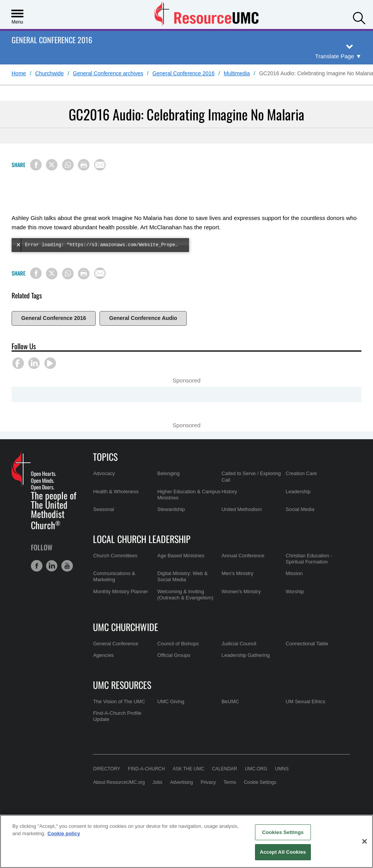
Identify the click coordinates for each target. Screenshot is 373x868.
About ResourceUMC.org (119, 798)
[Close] (365, 841)
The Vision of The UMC (119, 717)
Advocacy (104, 489)
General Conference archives (108, 73)
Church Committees (115, 571)
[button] (359, 17)
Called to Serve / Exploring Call (251, 492)
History (229, 507)
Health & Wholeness (116, 507)
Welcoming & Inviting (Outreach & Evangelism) (185, 610)
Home (19, 73)
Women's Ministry (241, 607)
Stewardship (171, 525)
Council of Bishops (178, 659)
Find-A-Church (147, 784)
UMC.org (256, 784)
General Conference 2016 (52, 40)
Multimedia (237, 73)
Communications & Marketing (114, 592)
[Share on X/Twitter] (52, 165)
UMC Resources (122, 700)
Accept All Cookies (283, 852)
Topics (105, 472)
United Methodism (242, 525)
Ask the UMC (189, 784)
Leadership (298, 507)
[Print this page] (84, 165)
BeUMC (230, 717)
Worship (295, 607)
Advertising (181, 798)
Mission (294, 589)
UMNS (282, 784)
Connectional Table (307, 659)
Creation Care (301, 489)
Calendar (224, 784)
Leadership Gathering (246, 671)
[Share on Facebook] (36, 165)
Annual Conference (243, 571)
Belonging (169, 489)
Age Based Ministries (181, 571)
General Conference (116, 659)
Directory (106, 784)
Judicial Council (239, 659)
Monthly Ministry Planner (120, 607)
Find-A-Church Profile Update (117, 732)
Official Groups (174, 671)
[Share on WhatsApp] (68, 165)
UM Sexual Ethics (306, 717)
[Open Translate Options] (338, 57)
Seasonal (103, 525)
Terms (230, 798)
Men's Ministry (237, 589)
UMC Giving (171, 717)
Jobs (157, 798)
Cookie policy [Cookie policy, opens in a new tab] (64, 833)
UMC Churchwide (126, 642)
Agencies (103, 671)
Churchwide (49, 73)
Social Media (300, 525)
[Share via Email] (100, 165)
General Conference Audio (143, 318)
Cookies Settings (283, 832)
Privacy (208, 798)
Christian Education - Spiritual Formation (309, 574)
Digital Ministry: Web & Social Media (183, 592)
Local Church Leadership (142, 554)
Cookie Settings (260, 798)
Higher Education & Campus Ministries (189, 510)
